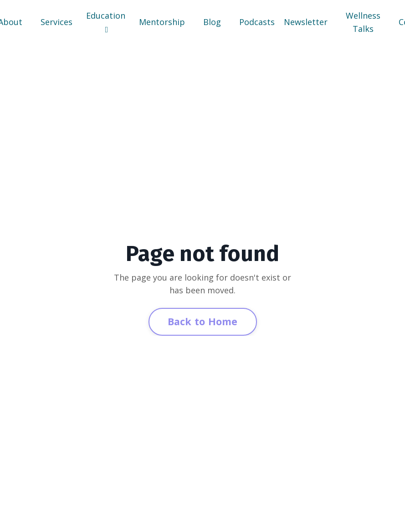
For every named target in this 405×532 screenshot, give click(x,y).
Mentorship (162, 22)
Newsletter (306, 22)
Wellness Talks (363, 22)
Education (106, 22)
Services (56, 22)
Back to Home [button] (203, 321)
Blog (212, 22)
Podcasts (257, 22)
